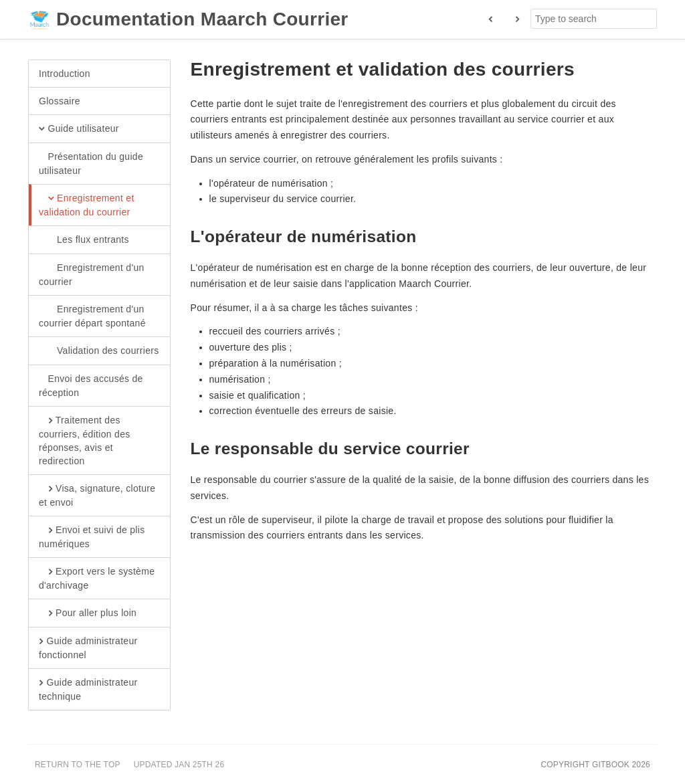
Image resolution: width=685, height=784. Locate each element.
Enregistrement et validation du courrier (87, 205)
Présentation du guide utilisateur (91, 163)
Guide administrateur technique (88, 689)
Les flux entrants (84, 240)
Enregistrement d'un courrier (92, 274)
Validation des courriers (99, 351)
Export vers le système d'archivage (97, 578)
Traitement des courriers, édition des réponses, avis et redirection (85, 440)
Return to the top (78, 765)
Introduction (65, 74)
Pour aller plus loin (88, 613)
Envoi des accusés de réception (91, 385)
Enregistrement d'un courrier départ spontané (92, 316)
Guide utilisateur (79, 129)
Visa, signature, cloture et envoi (97, 495)
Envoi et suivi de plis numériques (92, 536)
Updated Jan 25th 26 (179, 765)
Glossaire (60, 101)
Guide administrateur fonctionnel (88, 648)
